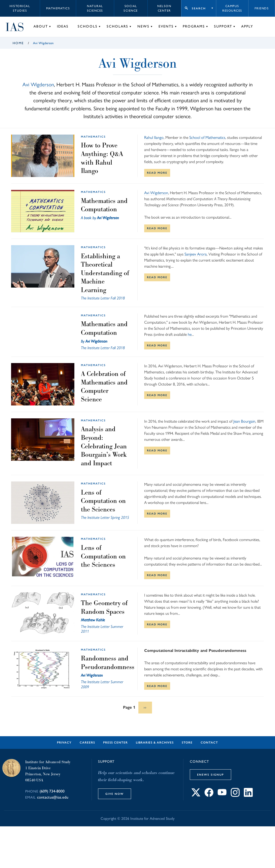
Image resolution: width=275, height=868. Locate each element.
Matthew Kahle (93, 620)
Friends (262, 8)
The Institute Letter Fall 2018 (103, 298)
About (41, 26)
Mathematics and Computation (104, 205)
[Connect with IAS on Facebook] (209, 795)
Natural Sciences (95, 8)
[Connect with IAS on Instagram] (235, 795)
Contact (209, 743)
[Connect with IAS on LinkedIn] (248, 795)
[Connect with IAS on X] (196, 795)
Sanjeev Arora (196, 254)
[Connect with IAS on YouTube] (222, 795)
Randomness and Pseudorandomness (108, 662)
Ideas (63, 26)
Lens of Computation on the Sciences (103, 501)
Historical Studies (20, 8)
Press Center (115, 743)
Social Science (131, 8)
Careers (87, 743)
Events (166, 26)
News (143, 26)
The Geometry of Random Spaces (104, 607)
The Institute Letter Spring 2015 (105, 517)
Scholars (117, 26)
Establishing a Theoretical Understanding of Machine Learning (105, 273)
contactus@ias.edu (53, 797)
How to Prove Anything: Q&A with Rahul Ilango (102, 158)
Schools (88, 26)
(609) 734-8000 (52, 791)
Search (199, 8)
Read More (157, 173)
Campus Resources (232, 8)
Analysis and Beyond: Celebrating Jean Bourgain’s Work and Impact (104, 446)
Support (223, 26)
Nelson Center (164, 8)
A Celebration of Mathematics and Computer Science (104, 386)
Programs (194, 26)
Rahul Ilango (154, 137)
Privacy (64, 743)
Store (187, 743)
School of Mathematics (207, 137)
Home (18, 43)
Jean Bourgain (244, 421)
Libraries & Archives (155, 743)
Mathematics (58, 8)
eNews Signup (210, 775)
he (190, 334)
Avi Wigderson (38, 84)
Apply (247, 26)
